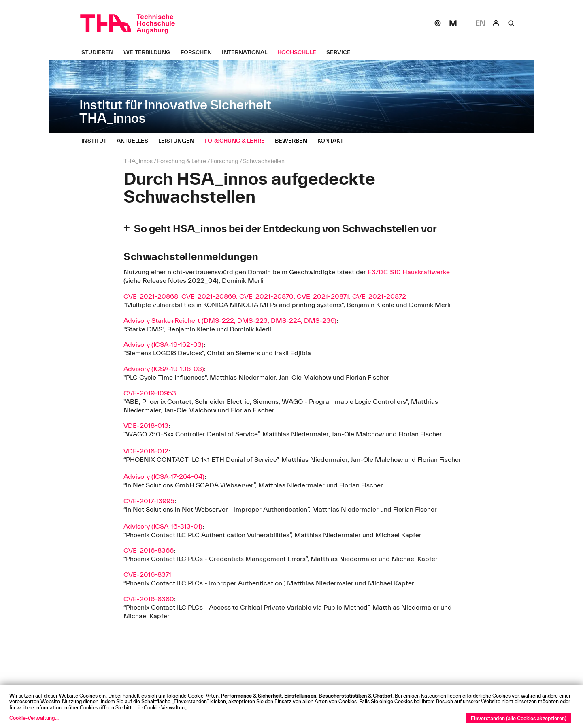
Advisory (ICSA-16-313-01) (163, 526)
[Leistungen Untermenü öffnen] (179, 141)
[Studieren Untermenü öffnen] (100, 52)
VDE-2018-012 (146, 451)
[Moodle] (453, 23)
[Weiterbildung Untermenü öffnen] (150, 52)
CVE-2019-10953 (150, 393)
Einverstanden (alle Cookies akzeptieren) (519, 718)
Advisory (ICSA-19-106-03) (164, 369)
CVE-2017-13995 (149, 501)
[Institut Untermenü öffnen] (97, 141)
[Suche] (511, 23)
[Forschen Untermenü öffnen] (199, 52)
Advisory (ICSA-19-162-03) (164, 344)
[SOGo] (438, 23)
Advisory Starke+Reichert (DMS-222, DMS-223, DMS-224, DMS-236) (230, 320)
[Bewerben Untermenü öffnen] (294, 141)
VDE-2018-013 (146, 425)
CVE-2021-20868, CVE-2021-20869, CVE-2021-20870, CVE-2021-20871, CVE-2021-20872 (265, 296)
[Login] (496, 23)
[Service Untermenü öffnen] (342, 52)
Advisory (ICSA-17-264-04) (164, 476)
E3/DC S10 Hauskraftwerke (409, 272)
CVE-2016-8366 (149, 550)
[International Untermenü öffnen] (248, 52)
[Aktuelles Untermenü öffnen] (135, 141)
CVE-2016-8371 (147, 574)
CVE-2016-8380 (149, 599)
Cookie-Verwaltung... (34, 718)
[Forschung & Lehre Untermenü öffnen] (238, 141)
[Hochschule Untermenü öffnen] (300, 52)
